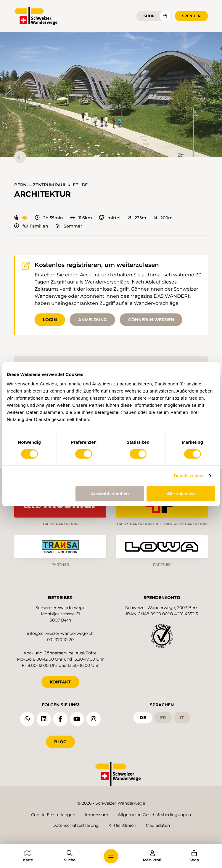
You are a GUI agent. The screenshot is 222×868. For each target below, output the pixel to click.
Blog (60, 742)
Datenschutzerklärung (76, 825)
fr (163, 718)
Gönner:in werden (151, 320)
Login (50, 320)
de (143, 718)
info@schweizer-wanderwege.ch (60, 633)
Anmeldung (92, 320)
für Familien (31, 226)
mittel (110, 218)
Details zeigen (189, 476)
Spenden (191, 16)
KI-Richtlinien (122, 825)
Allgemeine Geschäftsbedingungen (154, 815)
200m (163, 218)
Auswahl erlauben (110, 494)
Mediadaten (158, 825)
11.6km (81, 218)
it (182, 718)
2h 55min (49, 218)
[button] (111, 95)
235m (137, 218)
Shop (149, 16)
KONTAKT (60, 682)
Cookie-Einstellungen (53, 815)
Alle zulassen (181, 494)
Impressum (96, 815)
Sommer (69, 226)
